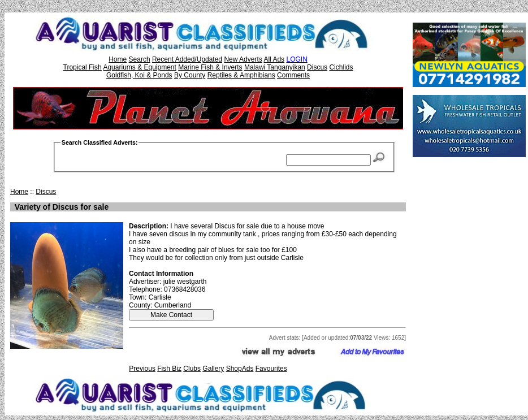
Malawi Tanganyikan (275, 67)
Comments (293, 75)
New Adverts (243, 59)
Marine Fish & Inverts (210, 67)
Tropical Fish (83, 67)
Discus (317, 67)
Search (140, 59)
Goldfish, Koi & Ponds (139, 75)
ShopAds (240, 369)
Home (118, 59)
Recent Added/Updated (187, 59)
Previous (142, 369)
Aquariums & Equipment (139, 67)
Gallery (213, 369)
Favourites (271, 369)
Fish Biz (169, 369)
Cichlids (341, 67)
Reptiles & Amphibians (241, 75)
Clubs (192, 369)
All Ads (274, 59)
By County (190, 75)
